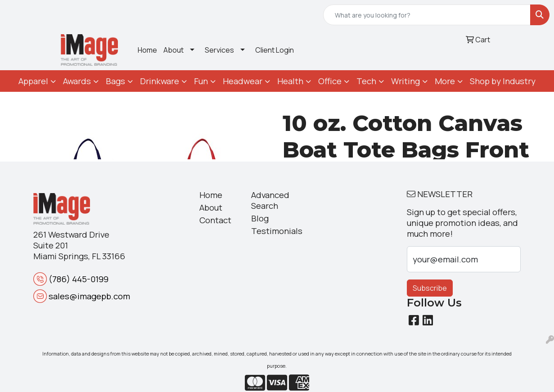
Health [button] (290, 81)
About (173, 50)
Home (147, 50)
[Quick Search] (427, 15)
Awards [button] (77, 81)
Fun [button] (201, 81)
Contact (215, 220)
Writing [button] (405, 81)
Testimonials (272, 231)
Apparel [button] (33, 81)
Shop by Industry (503, 81)
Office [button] (330, 81)
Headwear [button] (243, 81)
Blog (260, 218)
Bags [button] (115, 81)
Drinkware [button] (160, 81)
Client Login (275, 50)
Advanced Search (270, 200)
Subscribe (430, 288)
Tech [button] (366, 81)
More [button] (445, 81)
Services (219, 50)
